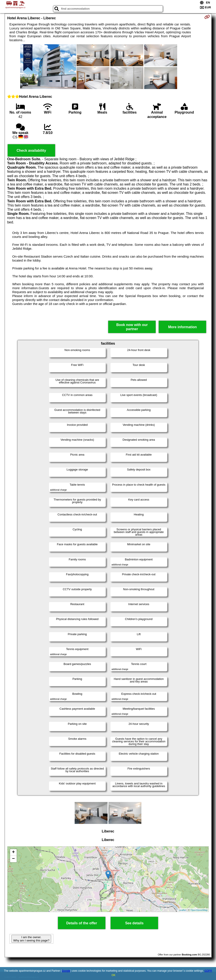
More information (183, 327)
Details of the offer (82, 923)
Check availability (31, 151)
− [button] (13, 859)
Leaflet (182, 910)
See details (134, 923)
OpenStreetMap (199, 910)
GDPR (208, 971)
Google (66, 971)
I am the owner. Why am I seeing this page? (31, 939)
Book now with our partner (132, 327)
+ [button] (13, 852)
